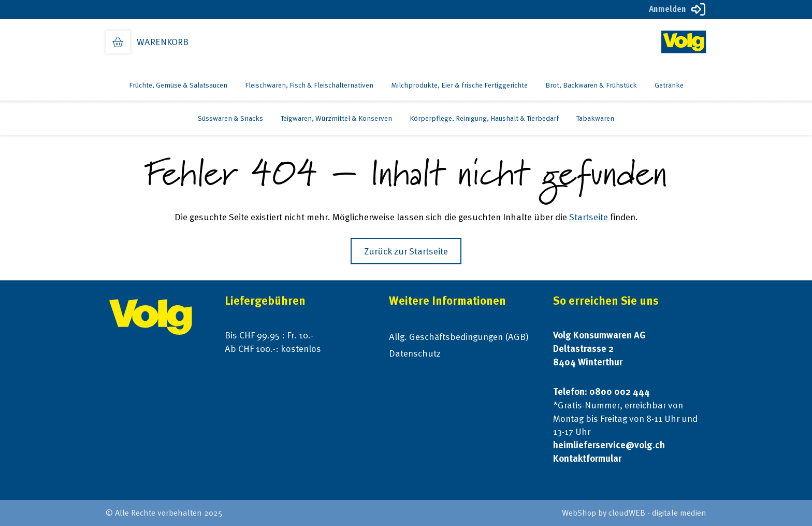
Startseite (589, 217)
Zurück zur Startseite (406, 251)
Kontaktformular (587, 458)
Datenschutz (415, 353)
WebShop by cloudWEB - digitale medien (634, 513)
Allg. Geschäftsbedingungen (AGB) (459, 337)
